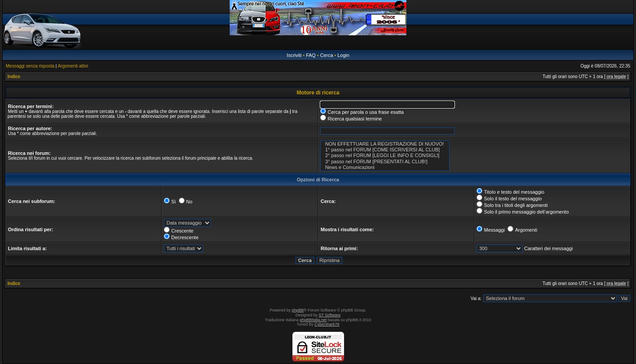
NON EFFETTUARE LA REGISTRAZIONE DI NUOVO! (385, 144)
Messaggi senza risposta (30, 66)
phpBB (298, 310)
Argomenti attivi (73, 66)
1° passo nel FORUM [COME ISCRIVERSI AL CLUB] (385, 150)
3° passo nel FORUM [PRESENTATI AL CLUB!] (385, 162)
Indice (14, 77)
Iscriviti (294, 55)
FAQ (311, 55)
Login (343, 55)
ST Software (330, 315)
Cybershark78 (327, 324)
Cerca (327, 55)
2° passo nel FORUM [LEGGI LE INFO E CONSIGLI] (385, 156)
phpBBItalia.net (313, 320)
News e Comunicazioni (385, 167)
